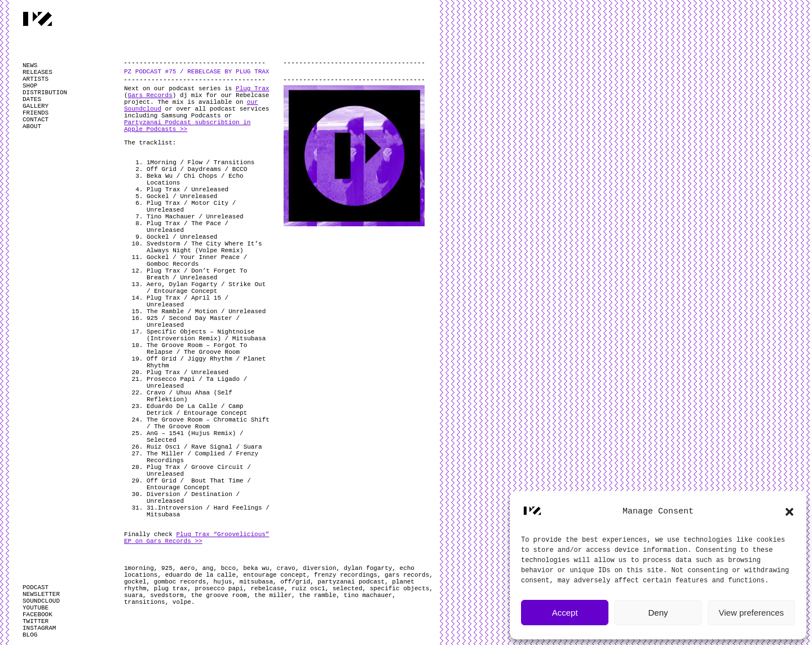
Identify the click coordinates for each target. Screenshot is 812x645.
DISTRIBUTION (45, 93)
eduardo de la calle (200, 575)
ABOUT (32, 126)
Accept (565, 613)
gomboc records (180, 582)
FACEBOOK (37, 615)
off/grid (295, 582)
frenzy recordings (346, 575)
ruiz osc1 (308, 589)
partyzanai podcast (351, 582)
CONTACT (36, 120)
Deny (658, 613)
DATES (32, 99)
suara (133, 595)
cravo (286, 568)
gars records (407, 575)
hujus (222, 582)
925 (167, 568)
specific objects (400, 589)
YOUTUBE (36, 608)
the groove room (219, 595)
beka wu (256, 568)
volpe (182, 602)
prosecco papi (219, 589)
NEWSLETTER (41, 594)
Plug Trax (252, 89)
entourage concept (275, 575)
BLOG (30, 635)
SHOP (30, 86)
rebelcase (267, 589)
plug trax (171, 589)
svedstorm (167, 595)
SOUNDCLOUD (41, 601)
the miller (273, 595)
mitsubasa (256, 582)
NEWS (30, 65)
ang (208, 568)
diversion (319, 568)
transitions (145, 602)
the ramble (317, 595)
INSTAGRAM (39, 628)
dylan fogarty (368, 568)
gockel (135, 582)
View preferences (752, 613)
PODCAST (36, 587)
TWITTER (36, 621)
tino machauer (368, 595)
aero (187, 568)
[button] (789, 512)
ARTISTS (36, 79)
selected (348, 589)
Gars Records (150, 95)
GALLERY (36, 106)
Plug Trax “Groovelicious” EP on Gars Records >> (197, 538)
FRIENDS (36, 113)
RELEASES (37, 72)
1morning (139, 568)
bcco (228, 568)
